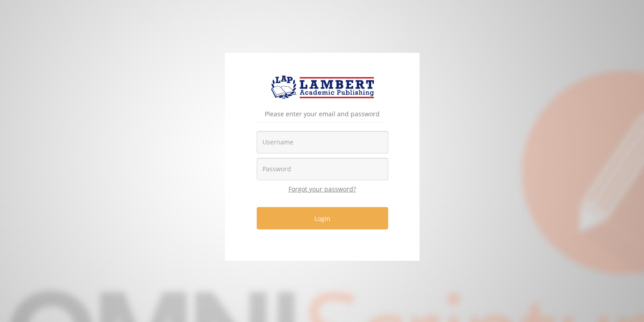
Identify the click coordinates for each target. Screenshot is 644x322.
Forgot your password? (322, 189)
